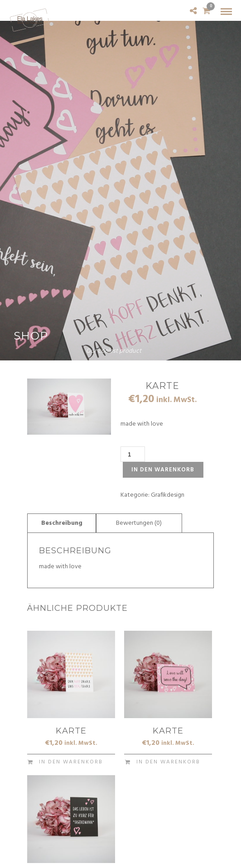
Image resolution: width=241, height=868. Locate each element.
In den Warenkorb (163, 470)
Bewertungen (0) (139, 523)
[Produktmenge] (133, 454)
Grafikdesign (168, 495)
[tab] (62, 523)
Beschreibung (62, 523)
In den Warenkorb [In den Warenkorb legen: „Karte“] (71, 762)
